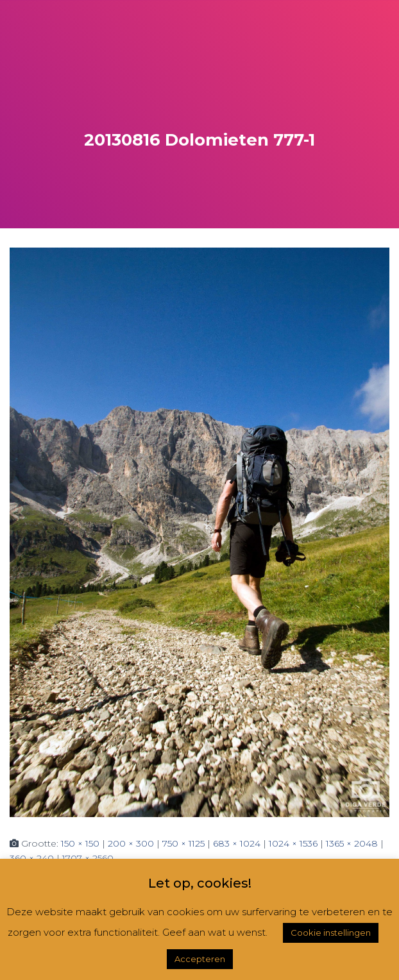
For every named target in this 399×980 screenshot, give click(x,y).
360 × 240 (32, 858)
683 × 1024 (237, 843)
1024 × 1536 (293, 843)
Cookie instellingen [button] (331, 933)
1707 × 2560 (88, 858)
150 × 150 (80, 843)
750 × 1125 (183, 843)
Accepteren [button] (200, 959)
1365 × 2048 (352, 843)
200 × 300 (131, 843)
